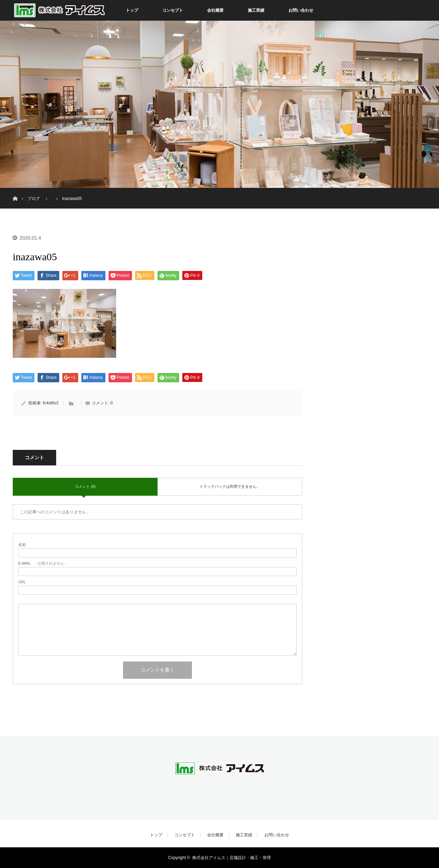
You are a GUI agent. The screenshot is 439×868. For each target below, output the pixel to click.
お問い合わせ (301, 10)
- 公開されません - (42, 563)
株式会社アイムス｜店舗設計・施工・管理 (232, 858)
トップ (132, 10)
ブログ (34, 199)
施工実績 (256, 10)
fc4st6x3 (51, 403)
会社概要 (215, 10)
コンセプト (173, 10)
